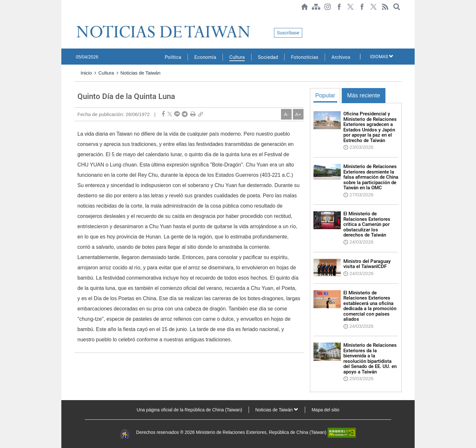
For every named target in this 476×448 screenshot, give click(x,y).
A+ (298, 114)
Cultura (237, 57)
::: (76, 17)
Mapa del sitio (325, 410)
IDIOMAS (382, 57)
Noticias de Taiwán (141, 73)
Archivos (341, 57)
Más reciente (363, 95)
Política (173, 57)
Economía (205, 57)
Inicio (86, 73)
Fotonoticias (305, 57)
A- (286, 114)
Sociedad (268, 57)
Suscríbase (288, 33)
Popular (325, 95)
